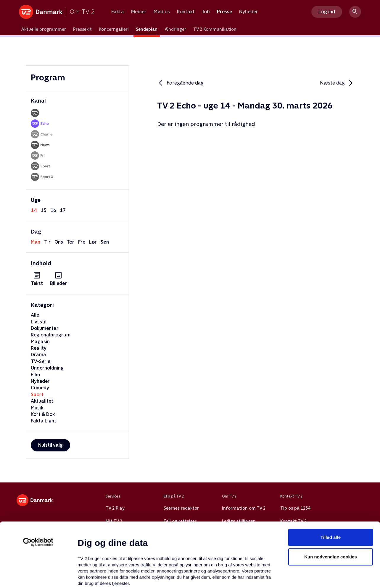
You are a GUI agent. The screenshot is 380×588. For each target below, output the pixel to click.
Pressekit (82, 29)
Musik (37, 408)
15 (44, 210)
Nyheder (249, 12)
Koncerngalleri (114, 29)
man (36, 242)
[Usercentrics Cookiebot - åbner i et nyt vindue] (38, 489)
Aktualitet (42, 401)
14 (34, 210)
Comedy (40, 388)
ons (59, 242)
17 (63, 210)
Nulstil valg (50, 445)
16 (53, 210)
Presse (224, 12)
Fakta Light (44, 421)
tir (47, 242)
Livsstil (39, 322)
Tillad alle (331, 484)
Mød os (162, 12)
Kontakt (186, 12)
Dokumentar (45, 328)
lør (93, 242)
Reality (39, 348)
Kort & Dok (43, 414)
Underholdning (47, 368)
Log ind (327, 12)
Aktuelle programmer (44, 29)
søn (105, 242)
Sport (37, 395)
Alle (35, 315)
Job (206, 12)
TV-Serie (41, 361)
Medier (139, 12)
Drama (38, 355)
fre (82, 242)
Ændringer (175, 29)
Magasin (40, 342)
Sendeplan (147, 29)
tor (70, 242)
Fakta (118, 12)
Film (35, 375)
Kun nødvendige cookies (331, 504)
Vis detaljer (287, 576)
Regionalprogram (51, 335)
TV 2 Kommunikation (215, 29)
